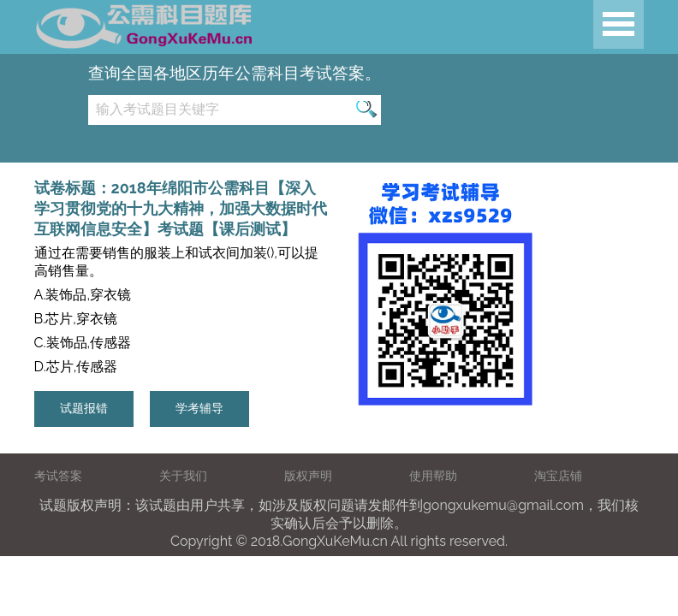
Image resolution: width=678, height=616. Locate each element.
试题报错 (84, 408)
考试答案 (58, 476)
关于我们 (183, 476)
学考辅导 (199, 408)
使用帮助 (433, 476)
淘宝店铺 (558, 476)
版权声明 (308, 476)
